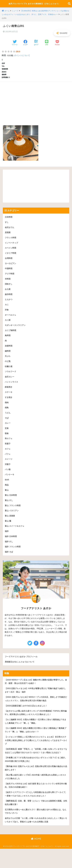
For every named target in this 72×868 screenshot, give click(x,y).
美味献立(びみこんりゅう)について (21, 673)
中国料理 (9, 273)
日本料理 (9, 221)
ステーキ (9, 400)
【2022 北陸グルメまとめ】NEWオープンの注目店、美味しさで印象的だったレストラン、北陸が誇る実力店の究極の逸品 (36, 711)
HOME (36, 858)
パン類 (8, 479)
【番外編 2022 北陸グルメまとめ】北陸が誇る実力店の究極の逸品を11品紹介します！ (36, 786)
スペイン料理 (11, 252)
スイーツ (9, 468)
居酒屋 (8, 237)
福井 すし (9, 553)
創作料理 (9, 300)
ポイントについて (22, 59)
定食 (7, 437)
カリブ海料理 (11, 337)
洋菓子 (8, 474)
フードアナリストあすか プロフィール (22, 668)
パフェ (8, 463)
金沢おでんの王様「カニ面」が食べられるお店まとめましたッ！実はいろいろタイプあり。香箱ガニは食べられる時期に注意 (36, 839)
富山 (7, 500)
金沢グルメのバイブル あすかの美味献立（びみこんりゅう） (34, 5)
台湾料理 (9, 263)
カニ (7, 310)
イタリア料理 (11, 258)
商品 (7, 495)
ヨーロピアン (11, 268)
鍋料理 (8, 358)
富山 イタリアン (12, 521)
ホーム (7, 14)
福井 (7, 542)
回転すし (9, 289)
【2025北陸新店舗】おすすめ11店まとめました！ (27, 718)
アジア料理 (10, 279)
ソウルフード (11, 379)
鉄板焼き (9, 395)
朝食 (7, 442)
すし (7, 226)
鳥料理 (8, 342)
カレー (8, 432)
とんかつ (9, 305)
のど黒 (8, 368)
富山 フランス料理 (13, 516)
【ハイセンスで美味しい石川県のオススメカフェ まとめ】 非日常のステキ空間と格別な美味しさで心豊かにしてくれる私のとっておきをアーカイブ (36, 754)
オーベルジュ (11, 321)
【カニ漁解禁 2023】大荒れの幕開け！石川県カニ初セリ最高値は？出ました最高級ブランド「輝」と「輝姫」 (35, 734)
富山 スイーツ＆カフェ (15, 537)
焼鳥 (7, 416)
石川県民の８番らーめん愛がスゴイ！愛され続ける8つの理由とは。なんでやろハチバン (35, 830)
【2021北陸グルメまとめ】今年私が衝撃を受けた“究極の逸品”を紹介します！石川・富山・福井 (35, 702)
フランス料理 (11, 242)
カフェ (8, 458)
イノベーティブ (12, 247)
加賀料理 (9, 352)
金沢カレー (10, 384)
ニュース (16, 14)
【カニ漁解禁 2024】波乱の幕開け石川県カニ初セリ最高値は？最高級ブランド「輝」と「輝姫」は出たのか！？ (35, 743)
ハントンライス (12, 389)
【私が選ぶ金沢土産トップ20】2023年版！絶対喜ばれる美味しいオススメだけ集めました (35, 795)
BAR (7, 489)
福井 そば (9, 563)
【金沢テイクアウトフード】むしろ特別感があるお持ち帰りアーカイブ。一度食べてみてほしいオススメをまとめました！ (36, 812)
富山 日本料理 (11, 505)
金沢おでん (10, 231)
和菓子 (8, 453)
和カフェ (9, 447)
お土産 (8, 294)
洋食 (7, 316)
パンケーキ (10, 484)
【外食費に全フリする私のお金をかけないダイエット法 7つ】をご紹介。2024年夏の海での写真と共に (36, 777)
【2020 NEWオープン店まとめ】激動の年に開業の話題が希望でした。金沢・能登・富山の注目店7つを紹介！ (35, 693)
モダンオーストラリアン (16, 331)
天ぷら (8, 363)
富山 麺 (8, 532)
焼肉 (7, 410)
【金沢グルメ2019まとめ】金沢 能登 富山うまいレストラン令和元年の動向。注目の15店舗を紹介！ (36, 804)
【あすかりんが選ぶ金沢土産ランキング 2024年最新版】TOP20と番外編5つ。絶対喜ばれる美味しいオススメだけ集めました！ (35, 725)
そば (7, 426)
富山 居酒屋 (10, 526)
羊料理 (8, 284)
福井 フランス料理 (13, 558)
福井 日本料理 (11, 547)
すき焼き (9, 405)
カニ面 (8, 326)
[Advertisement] (36, 104)
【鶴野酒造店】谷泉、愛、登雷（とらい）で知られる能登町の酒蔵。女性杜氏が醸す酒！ (36, 821)
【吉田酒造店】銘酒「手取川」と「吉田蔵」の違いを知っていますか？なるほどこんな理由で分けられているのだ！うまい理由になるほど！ (36, 766)
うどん (8, 421)
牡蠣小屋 (9, 374)
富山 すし (9, 510)
